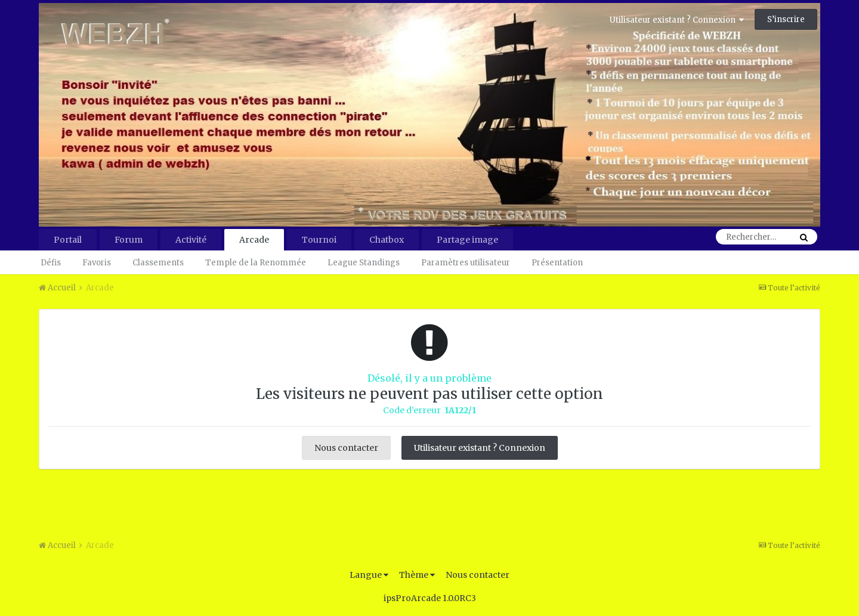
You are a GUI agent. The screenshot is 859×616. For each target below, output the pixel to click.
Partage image (467, 240)
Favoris (97, 263)
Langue (369, 575)
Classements (158, 263)
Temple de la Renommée (256, 263)
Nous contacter (346, 448)
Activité (191, 240)
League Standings (364, 263)
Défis (51, 263)
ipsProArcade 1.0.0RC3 (430, 598)
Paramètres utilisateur (466, 263)
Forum (129, 240)
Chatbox (387, 240)
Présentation (557, 263)
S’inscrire (786, 19)
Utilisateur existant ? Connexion (677, 20)
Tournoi (319, 240)
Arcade (254, 240)
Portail (68, 240)
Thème (417, 575)
